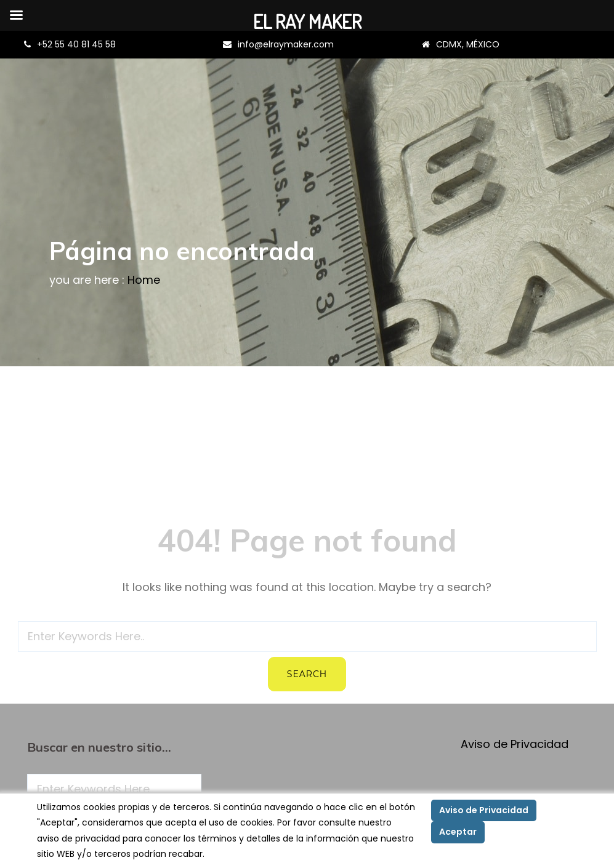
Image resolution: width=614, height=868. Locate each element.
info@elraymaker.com (286, 44)
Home (144, 280)
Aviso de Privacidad (515, 744)
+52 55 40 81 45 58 (76, 44)
